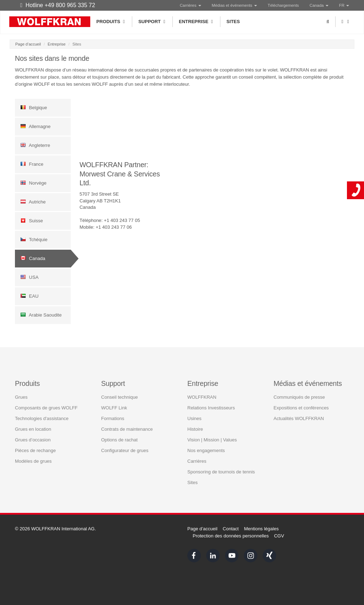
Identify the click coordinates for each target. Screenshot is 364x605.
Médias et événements (234, 5)
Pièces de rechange (35, 450)
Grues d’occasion (33, 439)
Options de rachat (120, 439)
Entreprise (196, 22)
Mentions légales (261, 529)
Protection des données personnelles (231, 536)
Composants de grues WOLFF (46, 407)
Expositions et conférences (301, 407)
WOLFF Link (114, 407)
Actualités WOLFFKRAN (299, 418)
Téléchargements (283, 5)
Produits (111, 22)
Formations (113, 418)
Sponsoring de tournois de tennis (221, 471)
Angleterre (35, 145)
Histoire (195, 429)
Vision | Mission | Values (212, 439)
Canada (33, 258)
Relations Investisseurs (211, 407)
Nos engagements (206, 450)
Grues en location (33, 429)
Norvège (33, 183)
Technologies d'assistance (42, 418)
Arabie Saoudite (41, 315)
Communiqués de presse (299, 397)
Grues (21, 397)
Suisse (32, 221)
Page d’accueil (28, 44)
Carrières (191, 5)
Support (152, 22)
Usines (194, 418)
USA (29, 277)
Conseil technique (120, 397)
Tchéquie (34, 239)
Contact (231, 529)
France (32, 164)
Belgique (34, 107)
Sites (233, 22)
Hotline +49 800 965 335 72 (58, 5)
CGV (279, 536)
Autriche (33, 202)
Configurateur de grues (125, 450)
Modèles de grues (33, 461)
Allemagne (35, 126)
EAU (29, 296)
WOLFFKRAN (202, 397)
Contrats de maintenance (127, 429)
